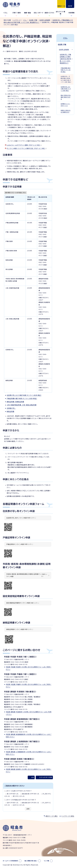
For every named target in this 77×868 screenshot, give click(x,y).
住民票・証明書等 (45, 20)
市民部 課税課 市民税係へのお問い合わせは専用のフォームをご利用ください (29, 713)
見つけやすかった (13, 794)
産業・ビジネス (49, 13)
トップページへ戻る (68, 816)
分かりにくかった (19, 805)
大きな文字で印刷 (46, 777)
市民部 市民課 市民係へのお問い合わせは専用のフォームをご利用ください (29, 668)
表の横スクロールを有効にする (15, 193)
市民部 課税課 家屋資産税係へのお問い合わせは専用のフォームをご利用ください (29, 736)
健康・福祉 (28, 13)
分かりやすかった (13, 803)
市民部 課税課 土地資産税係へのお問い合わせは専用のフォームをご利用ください (29, 753)
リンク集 (47, 861)
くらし (6, 13)
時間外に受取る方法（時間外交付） (66, 111)
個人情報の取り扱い (31, 861)
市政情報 (71, 13)
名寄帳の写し (11, 408)
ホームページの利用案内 (10, 861)
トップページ (17, 20)
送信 (28, 809)
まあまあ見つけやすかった (31, 794)
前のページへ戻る (52, 816)
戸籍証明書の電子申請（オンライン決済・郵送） (22, 399)
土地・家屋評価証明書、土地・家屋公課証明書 (22, 405)
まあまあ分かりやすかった (30, 803)
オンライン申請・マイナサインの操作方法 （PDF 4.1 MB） (27, 148)
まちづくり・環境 (61, 13)
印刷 (32, 777)
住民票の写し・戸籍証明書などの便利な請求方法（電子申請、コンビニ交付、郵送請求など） (66, 59)
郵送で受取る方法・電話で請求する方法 (66, 97)
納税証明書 (10, 412)
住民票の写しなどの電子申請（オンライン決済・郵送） (24, 395)
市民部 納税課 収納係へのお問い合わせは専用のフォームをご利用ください (29, 771)
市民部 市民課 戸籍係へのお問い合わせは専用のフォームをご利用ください (29, 686)
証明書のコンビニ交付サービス (65, 105)
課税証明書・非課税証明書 (15, 402)
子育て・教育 (17, 13)
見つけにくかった (19, 796)
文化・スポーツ (38, 13)
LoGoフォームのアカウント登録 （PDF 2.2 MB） (24, 145)
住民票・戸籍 (33, 20)
